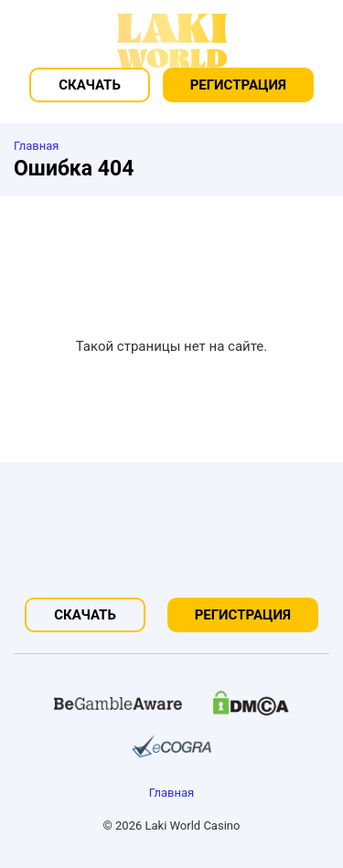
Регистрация (238, 85)
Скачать (90, 85)
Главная (171, 793)
